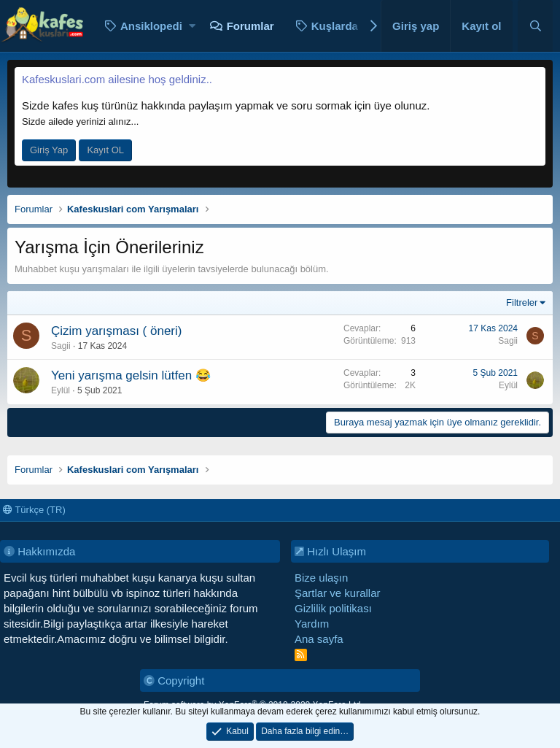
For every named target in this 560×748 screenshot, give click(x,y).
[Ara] (535, 26)
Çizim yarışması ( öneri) (116, 331)
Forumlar (250, 26)
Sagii (61, 346)
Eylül (61, 390)
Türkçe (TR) (34, 510)
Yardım (312, 624)
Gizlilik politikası (333, 608)
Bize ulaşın (321, 578)
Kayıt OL (105, 150)
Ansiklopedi (151, 26)
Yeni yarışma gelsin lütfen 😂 (131, 375)
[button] (192, 26)
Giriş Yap (49, 150)
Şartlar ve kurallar (338, 593)
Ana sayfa (319, 639)
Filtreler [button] (522, 302)
